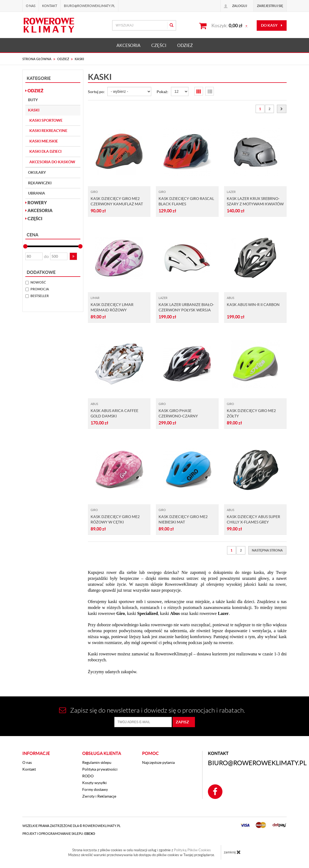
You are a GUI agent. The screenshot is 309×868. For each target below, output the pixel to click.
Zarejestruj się (270, 6)
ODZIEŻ (185, 45)
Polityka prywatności (100, 769)
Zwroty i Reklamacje (99, 796)
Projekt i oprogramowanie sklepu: (59, 834)
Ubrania (37, 193)
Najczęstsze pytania (158, 763)
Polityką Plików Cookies (192, 850)
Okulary (37, 172)
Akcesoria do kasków (52, 162)
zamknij (232, 852)
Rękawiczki (40, 183)
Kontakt (50, 6)
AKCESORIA (128, 45)
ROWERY (36, 203)
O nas (31, 6)
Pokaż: (162, 92)
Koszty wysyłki (95, 783)
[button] (73, 256)
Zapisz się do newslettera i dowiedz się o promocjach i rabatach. (152, 710)
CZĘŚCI (159, 45)
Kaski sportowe (46, 120)
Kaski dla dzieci (45, 151)
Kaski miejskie (44, 141)
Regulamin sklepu (97, 763)
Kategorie (39, 78)
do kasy (272, 25)
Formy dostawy (95, 789)
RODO (88, 776)
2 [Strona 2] (269, 109)
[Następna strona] (282, 109)
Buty (33, 100)
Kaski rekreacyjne (48, 131)
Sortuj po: (96, 92)
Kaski (34, 110)
